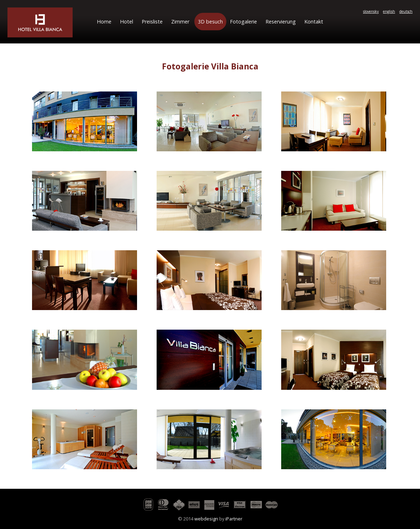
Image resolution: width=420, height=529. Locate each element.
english (389, 11)
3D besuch (210, 22)
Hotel (127, 22)
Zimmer (180, 22)
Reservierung (281, 22)
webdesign (206, 519)
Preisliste (152, 22)
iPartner (234, 519)
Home (104, 22)
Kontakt (314, 22)
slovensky (371, 11)
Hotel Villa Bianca (40, 22)
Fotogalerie (243, 22)
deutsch (406, 11)
